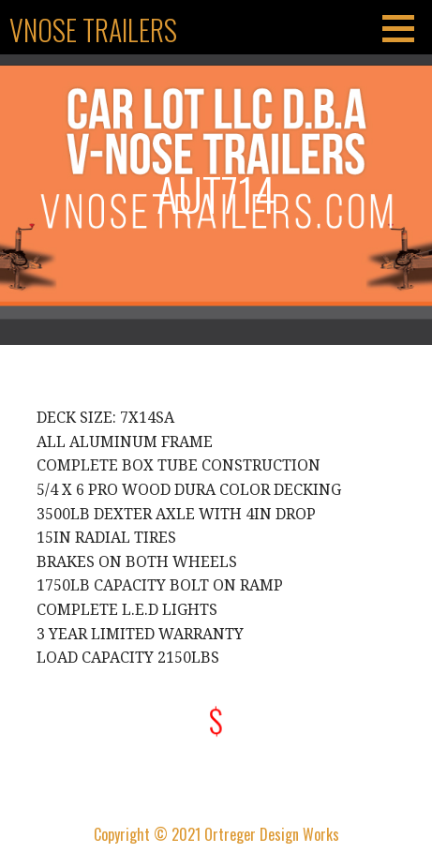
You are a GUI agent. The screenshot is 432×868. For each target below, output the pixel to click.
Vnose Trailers (93, 30)
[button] (405, 28)
